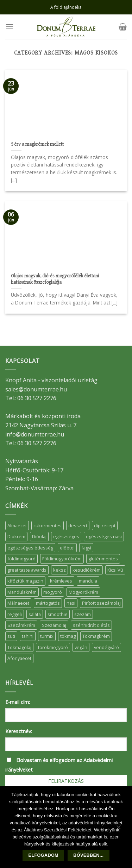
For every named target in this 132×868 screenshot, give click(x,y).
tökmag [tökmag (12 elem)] (68, 636)
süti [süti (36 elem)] (11, 636)
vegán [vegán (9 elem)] (81, 647)
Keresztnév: (19, 731)
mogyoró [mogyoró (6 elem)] (53, 592)
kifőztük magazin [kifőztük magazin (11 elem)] (25, 581)
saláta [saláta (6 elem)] (35, 614)
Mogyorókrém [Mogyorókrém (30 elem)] (83, 592)
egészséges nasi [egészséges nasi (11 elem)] (104, 536)
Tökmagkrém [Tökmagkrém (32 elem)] (96, 636)
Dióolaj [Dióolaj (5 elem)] (39, 536)
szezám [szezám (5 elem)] (83, 614)
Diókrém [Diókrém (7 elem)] (16, 536)
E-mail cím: (18, 702)
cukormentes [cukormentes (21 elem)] (48, 526)
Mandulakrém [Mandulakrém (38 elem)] (22, 592)
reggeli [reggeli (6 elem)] (15, 614)
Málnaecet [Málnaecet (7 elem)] (18, 603)
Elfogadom (43, 855)
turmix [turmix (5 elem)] (47, 636)
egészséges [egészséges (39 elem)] (66, 536)
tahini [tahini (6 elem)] (28, 636)
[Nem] (118, 829)
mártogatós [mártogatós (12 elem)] (48, 603)
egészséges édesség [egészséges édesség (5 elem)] (30, 548)
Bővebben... (88, 855)
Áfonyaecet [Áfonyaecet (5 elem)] (19, 658)
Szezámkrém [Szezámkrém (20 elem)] (21, 625)
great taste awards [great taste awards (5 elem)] (27, 570)
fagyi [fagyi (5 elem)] (86, 548)
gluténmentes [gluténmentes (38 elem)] (103, 559)
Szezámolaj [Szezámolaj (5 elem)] (54, 625)
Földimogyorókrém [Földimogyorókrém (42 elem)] (62, 559)
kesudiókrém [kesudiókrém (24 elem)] (87, 570)
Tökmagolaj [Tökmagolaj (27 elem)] (19, 647)
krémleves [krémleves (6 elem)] (61, 581)
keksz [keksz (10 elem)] (59, 570)
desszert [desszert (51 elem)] (78, 526)
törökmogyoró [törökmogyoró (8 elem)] (53, 647)
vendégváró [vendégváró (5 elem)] (106, 647)
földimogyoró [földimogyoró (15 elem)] (21, 559)
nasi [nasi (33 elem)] (71, 603)
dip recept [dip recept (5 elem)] (105, 526)
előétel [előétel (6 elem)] (67, 548)
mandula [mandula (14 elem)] (88, 581)
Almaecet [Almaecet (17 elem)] (17, 526)
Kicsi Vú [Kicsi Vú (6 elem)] (115, 570)
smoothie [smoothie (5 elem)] (58, 614)
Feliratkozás (66, 781)
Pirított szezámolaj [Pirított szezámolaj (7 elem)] (101, 603)
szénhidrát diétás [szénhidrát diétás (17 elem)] (91, 625)
